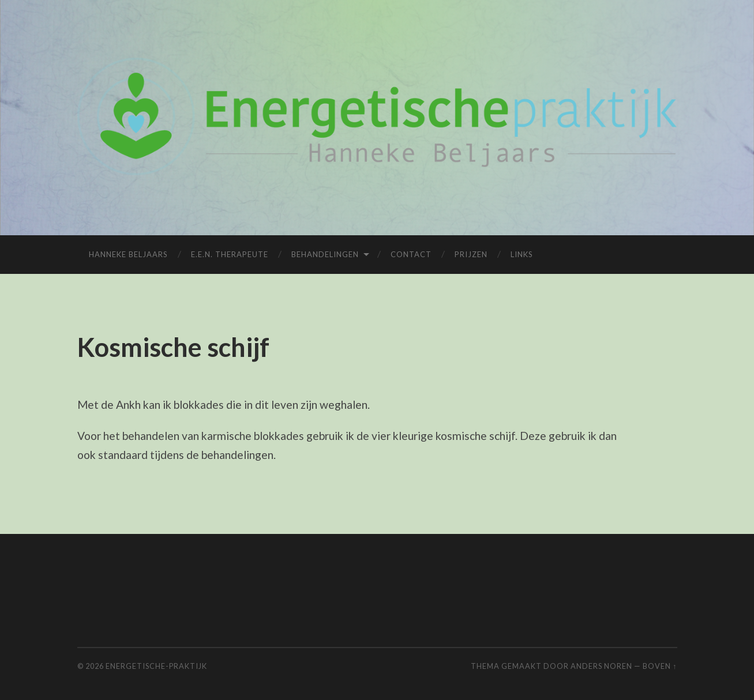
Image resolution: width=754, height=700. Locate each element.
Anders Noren (601, 666)
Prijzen (471, 254)
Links (522, 254)
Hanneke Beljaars (128, 254)
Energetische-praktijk (156, 666)
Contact (411, 254)
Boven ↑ (660, 666)
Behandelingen (325, 254)
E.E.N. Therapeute (230, 254)
